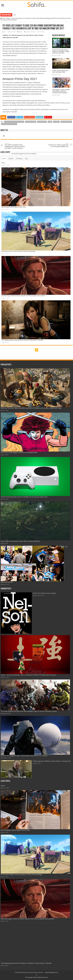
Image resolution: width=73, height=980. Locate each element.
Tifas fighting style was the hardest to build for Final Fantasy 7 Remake (22, 340)
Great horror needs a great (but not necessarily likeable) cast (58, 145)
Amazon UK (38, 49)
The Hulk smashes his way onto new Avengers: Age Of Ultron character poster (29, 711)
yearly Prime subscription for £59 (31, 51)
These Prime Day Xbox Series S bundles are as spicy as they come (24, 497)
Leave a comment (31, 32)
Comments (19, 159)
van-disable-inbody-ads (9, 124)
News (8, 18)
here (32, 71)
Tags (26, 159)
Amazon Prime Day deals (12, 42)
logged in (22, 154)
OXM (50, 122)
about (15, 15)
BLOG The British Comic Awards (44, 593)
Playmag (57, 122)
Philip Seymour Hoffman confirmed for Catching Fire (52, 761)
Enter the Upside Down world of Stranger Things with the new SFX (61, 51)
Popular (11, 159)
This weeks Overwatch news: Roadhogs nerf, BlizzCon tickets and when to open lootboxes (15, 146)
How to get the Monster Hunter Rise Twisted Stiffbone (20, 541)
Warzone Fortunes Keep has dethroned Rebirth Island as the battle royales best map (31, 408)
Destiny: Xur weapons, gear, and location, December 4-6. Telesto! (24, 756)
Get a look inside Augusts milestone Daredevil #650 (19, 452)
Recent (4, 159)
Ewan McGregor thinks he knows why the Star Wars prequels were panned (23, 296)
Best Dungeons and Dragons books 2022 (14, 207)
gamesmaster (42, 122)
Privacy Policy (32, 972)
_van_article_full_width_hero (14, 122)
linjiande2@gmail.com (52, 972)
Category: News (31, 122)
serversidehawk (66, 122)
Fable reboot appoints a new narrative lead (60, 71)
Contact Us (40, 972)
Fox (5, 32)
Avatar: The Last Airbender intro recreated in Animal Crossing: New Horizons (29, 675)
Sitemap (25, 972)
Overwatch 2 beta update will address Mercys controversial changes (61, 91)
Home (3, 18)
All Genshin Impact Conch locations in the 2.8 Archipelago (18, 251)
